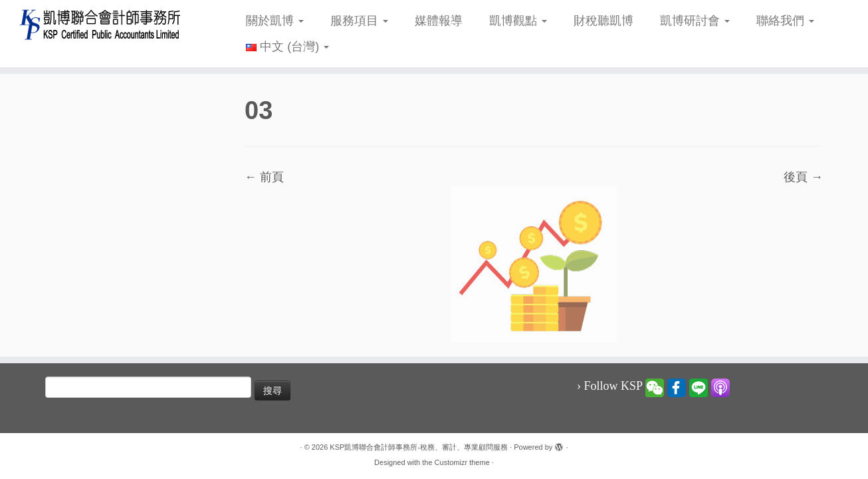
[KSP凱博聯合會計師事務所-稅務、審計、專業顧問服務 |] (100, 24)
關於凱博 (275, 21)
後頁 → (803, 177)
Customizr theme (462, 462)
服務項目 (359, 21)
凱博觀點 (518, 21)
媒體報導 (439, 21)
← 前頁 (264, 177)
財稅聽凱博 (603, 21)
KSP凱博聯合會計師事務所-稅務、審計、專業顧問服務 (419, 447)
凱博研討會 (695, 21)
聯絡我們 (785, 21)
